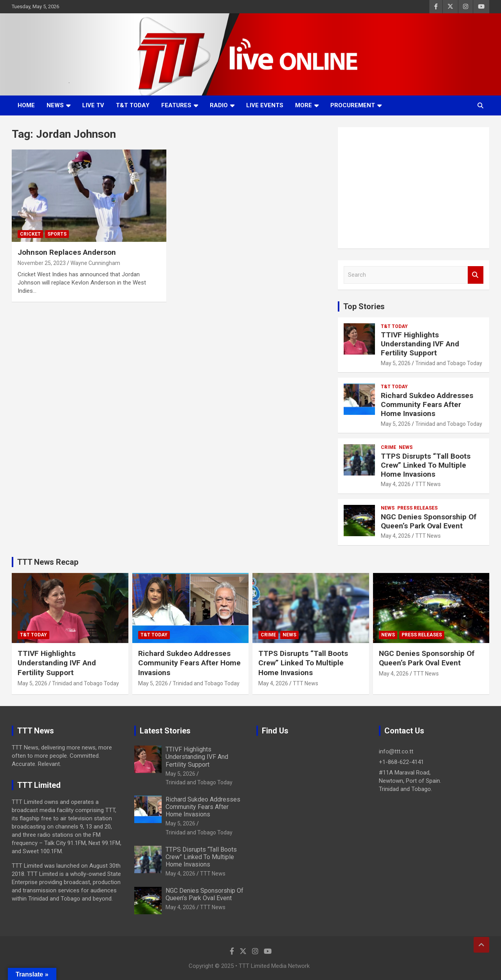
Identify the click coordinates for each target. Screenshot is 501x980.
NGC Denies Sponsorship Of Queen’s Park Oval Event (429, 521)
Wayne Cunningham (95, 263)
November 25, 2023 (42, 263)
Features (176, 105)
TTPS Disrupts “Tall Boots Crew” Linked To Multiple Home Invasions (426, 465)
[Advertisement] (414, 188)
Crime (388, 447)
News (55, 105)
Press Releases (417, 508)
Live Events (265, 105)
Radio (219, 105)
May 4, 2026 (396, 484)
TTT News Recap (48, 562)
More (304, 105)
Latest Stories (165, 731)
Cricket (30, 234)
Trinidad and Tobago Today (449, 363)
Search (476, 275)
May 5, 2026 (396, 363)
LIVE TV (93, 105)
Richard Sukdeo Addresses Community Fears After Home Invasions (427, 404)
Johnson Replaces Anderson (67, 252)
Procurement (353, 105)
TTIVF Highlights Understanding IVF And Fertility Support (420, 344)
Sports (57, 234)
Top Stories (364, 306)
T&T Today (133, 105)
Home (26, 105)
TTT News (428, 484)
